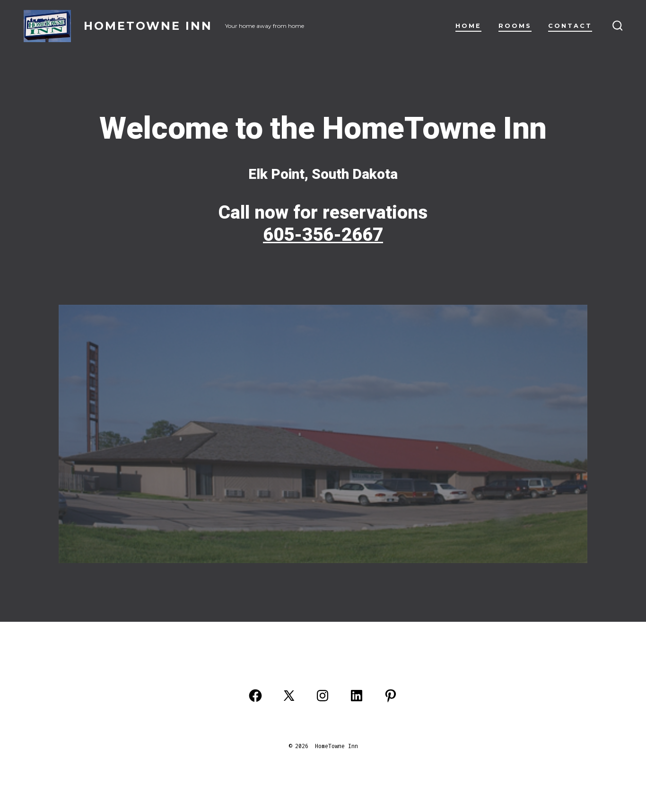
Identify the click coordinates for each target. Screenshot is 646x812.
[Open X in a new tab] (289, 696)
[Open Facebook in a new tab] (255, 696)
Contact (570, 26)
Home (468, 26)
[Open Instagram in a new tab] (323, 696)
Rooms (515, 26)
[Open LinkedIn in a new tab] (357, 696)
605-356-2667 (323, 235)
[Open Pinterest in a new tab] (391, 696)
